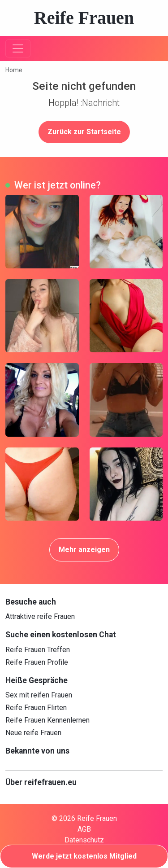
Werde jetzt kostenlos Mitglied (84, 856)
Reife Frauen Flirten (36, 708)
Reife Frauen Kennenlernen (47, 720)
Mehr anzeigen (84, 550)
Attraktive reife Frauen (40, 616)
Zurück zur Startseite (84, 132)
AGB (84, 829)
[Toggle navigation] (18, 48)
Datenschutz (84, 840)
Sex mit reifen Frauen (39, 695)
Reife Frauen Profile (37, 662)
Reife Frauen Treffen (38, 650)
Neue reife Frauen (33, 733)
